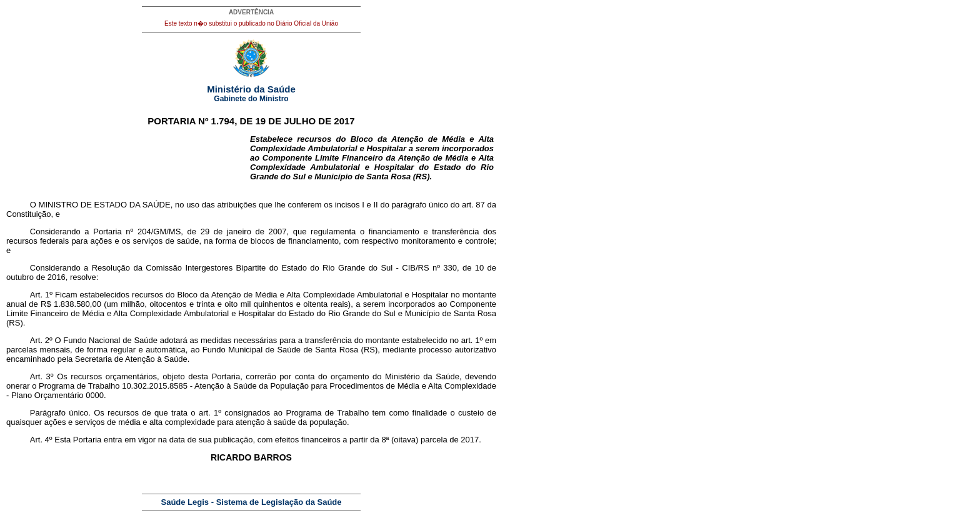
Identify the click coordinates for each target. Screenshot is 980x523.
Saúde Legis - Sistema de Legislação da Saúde (252, 502)
